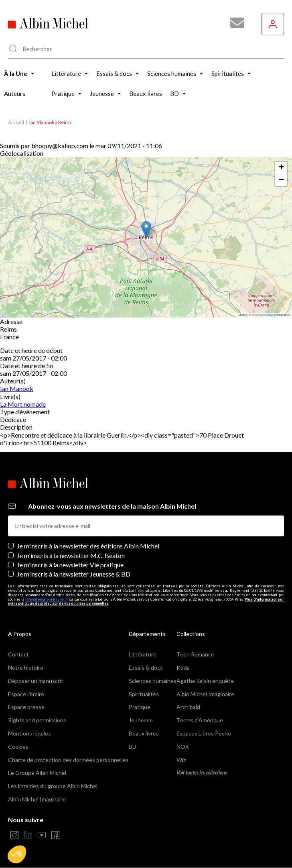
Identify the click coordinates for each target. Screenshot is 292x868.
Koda (183, 667)
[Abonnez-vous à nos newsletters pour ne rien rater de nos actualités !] (234, 23)
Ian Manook (17, 388)
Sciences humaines (153, 681)
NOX (183, 747)
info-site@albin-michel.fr (47, 599)
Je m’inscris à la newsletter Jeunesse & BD (74, 574)
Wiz (181, 760)
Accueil (16, 122)
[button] (17, 854)
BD (133, 747)
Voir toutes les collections (202, 773)
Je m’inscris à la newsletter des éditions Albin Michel (88, 546)
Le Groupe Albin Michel (37, 773)
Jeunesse (141, 720)
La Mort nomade (23, 404)
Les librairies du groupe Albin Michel (53, 786)
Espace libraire (26, 694)
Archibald (188, 707)
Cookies (18, 747)
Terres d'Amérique (200, 720)
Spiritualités (144, 694)
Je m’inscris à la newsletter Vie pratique (70, 565)
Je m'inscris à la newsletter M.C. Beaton (71, 555)
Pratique (140, 707)
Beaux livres (144, 733)
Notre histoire (26, 667)
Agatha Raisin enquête (205, 681)
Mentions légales (29, 733)
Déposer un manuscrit (36, 681)
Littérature (143, 654)
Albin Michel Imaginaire (37, 799)
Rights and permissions (37, 720)
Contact (18, 654)
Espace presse (26, 707)
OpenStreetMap (263, 315)
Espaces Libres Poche (204, 733)
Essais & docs (146, 667)
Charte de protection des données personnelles (68, 760)
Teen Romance (195, 654)
